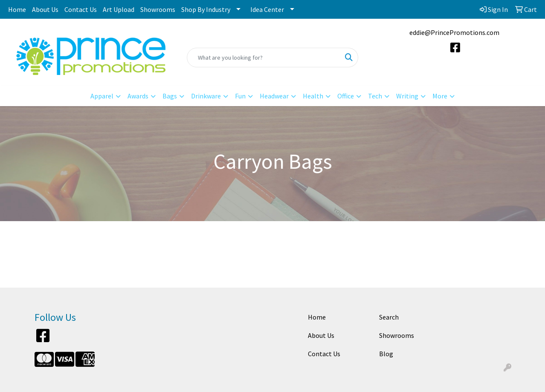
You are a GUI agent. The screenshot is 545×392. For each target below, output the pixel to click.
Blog (386, 354)
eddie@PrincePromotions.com (454, 32)
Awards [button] (138, 96)
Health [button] (313, 96)
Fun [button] (240, 96)
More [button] (440, 96)
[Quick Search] (264, 58)
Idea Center (267, 9)
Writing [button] (407, 96)
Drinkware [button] (206, 96)
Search (389, 317)
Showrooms (158, 9)
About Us (45, 9)
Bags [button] (170, 96)
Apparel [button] (102, 96)
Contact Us (81, 9)
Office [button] (346, 96)
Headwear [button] (274, 96)
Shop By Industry (206, 9)
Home (17, 9)
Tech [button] (375, 96)
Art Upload (119, 9)
